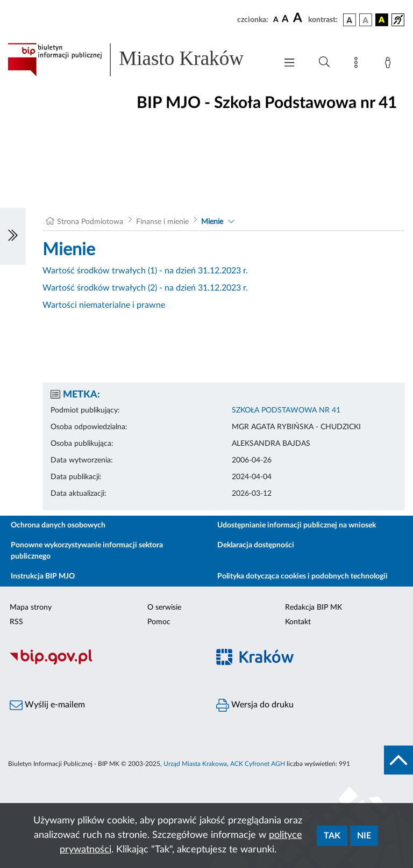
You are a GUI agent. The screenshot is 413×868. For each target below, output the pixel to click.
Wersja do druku (255, 705)
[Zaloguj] (390, 64)
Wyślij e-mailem (47, 705)
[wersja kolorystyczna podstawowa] (350, 20)
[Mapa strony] (358, 64)
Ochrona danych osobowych (58, 525)
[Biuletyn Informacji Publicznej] (103, 663)
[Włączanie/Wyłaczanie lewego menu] (13, 236)
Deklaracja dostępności (256, 545)
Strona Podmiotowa (90, 222)
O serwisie (164, 607)
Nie (364, 836)
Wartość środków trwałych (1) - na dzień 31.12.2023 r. (145, 271)
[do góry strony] (398, 760)
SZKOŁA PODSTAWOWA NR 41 (286, 410)
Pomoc (159, 622)
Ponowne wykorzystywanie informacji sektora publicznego (87, 551)
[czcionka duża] (299, 18)
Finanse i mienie (162, 222)
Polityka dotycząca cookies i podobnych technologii (302, 576)
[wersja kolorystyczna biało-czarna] (366, 20)
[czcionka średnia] (285, 20)
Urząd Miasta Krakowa (195, 764)
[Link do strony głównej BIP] (137, 60)
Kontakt (298, 622)
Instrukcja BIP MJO (43, 576)
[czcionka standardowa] (276, 19)
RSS (16, 622)
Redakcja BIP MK (314, 607)
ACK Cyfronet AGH (258, 764)
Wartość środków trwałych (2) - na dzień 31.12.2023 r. (145, 288)
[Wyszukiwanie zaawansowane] (324, 62)
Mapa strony (31, 607)
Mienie (212, 222)
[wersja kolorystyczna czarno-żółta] (382, 20)
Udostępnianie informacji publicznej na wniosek (297, 525)
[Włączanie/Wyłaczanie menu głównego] (289, 64)
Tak (332, 836)
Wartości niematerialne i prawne (104, 305)
